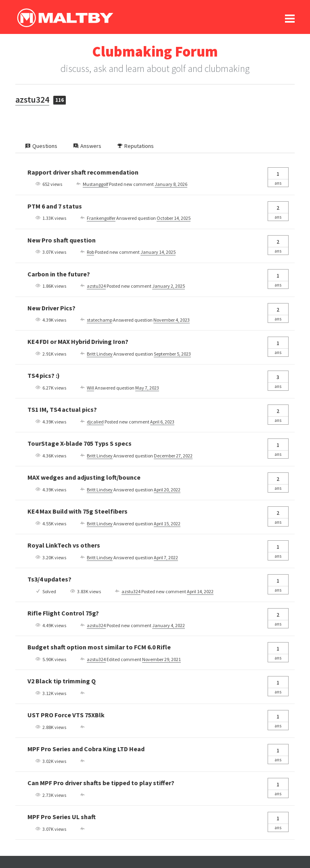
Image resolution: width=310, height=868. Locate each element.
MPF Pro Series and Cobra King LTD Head (86, 749)
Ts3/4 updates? (49, 579)
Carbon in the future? (59, 274)
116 (60, 100)
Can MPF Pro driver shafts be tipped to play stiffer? (101, 783)
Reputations (136, 146)
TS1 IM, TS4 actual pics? (62, 409)
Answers (87, 146)
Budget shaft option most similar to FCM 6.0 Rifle (99, 647)
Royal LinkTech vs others (64, 545)
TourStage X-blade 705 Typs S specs (80, 443)
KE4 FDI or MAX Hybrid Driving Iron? (78, 341)
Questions (41, 146)
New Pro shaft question (62, 240)
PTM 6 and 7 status (55, 206)
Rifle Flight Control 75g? (63, 613)
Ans (278, 177)
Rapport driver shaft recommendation (83, 172)
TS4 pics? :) (44, 375)
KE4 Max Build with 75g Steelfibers (77, 511)
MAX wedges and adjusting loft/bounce (84, 477)
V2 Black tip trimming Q (62, 681)
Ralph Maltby (65, 18)
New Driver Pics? (51, 308)
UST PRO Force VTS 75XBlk (66, 715)
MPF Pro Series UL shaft (62, 817)
